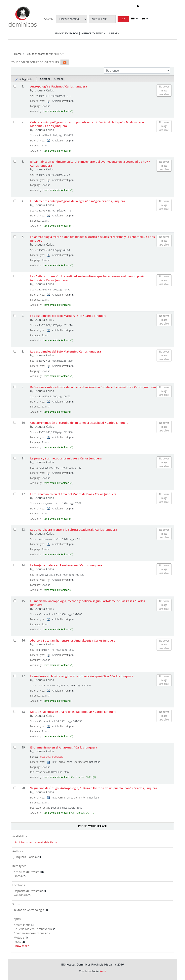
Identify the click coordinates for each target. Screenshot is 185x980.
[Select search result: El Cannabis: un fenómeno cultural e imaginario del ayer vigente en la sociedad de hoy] (15, 161)
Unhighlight (24, 79)
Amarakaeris (22, 925)
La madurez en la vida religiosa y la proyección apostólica (82, 676)
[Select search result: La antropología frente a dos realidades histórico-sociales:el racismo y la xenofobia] (15, 237)
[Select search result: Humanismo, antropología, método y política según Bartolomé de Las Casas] (15, 601)
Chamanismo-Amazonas (30, 933)
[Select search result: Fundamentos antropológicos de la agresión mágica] (15, 201)
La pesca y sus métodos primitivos (66, 458)
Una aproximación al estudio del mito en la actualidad (79, 423)
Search (48, 19)
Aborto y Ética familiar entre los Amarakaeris (73, 640)
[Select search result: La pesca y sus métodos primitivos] (15, 458)
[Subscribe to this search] (65, 62)
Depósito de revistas (27, 891)
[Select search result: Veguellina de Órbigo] (15, 788)
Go (123, 19)
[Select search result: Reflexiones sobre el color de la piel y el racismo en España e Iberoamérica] (15, 387)
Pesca (18, 942)
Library (114, 33)
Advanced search (66, 33)
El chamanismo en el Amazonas (64, 747)
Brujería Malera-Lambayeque (33, 929)
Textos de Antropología (29, 910)
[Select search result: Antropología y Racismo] (15, 86)
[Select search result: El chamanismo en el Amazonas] (15, 747)
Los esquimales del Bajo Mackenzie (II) (68, 316)
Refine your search (92, 826)
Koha (103, 971)
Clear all (59, 79)
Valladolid (20, 895)
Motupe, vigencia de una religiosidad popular (73, 712)
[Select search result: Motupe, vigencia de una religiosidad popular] (15, 711)
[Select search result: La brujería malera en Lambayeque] (15, 565)
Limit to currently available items (36, 842)
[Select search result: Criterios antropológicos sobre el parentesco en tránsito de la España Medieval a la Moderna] (15, 122)
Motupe (19, 937)
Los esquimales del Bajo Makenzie (66, 351)
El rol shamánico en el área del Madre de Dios (73, 494)
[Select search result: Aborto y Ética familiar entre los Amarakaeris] (15, 640)
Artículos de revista (27, 872)
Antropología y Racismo (59, 86)
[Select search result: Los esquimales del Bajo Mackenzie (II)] (15, 316)
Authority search (93, 33)
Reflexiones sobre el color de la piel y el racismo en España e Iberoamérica (93, 387)
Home (18, 54)
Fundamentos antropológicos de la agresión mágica (78, 201)
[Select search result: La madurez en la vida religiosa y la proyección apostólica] (15, 676)
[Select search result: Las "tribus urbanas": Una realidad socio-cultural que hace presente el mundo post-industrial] (15, 276)
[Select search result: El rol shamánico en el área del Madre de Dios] (15, 494)
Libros (18, 876)
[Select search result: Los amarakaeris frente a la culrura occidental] (15, 529)
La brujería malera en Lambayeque (66, 565)
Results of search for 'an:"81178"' (45, 54)
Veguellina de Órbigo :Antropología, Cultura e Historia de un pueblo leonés (94, 788)
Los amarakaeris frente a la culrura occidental (74, 530)
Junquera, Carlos (25, 857)
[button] (134, 19)
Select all (45, 79)
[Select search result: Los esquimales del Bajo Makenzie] (15, 351)
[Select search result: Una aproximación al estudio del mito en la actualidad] (15, 422)
